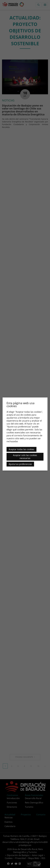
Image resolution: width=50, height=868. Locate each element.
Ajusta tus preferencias (20, 464)
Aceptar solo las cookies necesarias (25, 457)
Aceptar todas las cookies (21, 449)
